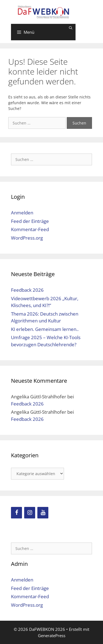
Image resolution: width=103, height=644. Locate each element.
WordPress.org (27, 238)
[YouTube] (43, 513)
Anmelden (22, 213)
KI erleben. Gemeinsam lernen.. (45, 329)
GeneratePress (52, 636)
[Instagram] (30, 513)
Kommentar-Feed (30, 229)
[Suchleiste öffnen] (71, 28)
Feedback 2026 (27, 290)
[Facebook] (16, 513)
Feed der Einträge (30, 221)
